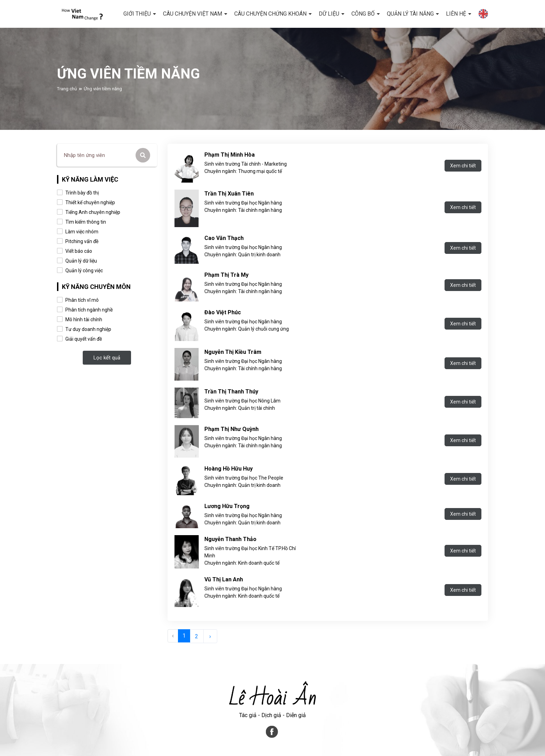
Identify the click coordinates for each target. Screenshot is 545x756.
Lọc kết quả (107, 358)
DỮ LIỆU (329, 14)
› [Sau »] (210, 636)
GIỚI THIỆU (137, 14)
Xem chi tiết (463, 166)
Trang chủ (67, 97)
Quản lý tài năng (410, 14)
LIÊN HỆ (456, 14)
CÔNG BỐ (363, 14)
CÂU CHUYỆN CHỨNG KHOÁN (270, 14)
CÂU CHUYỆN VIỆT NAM (193, 14)
